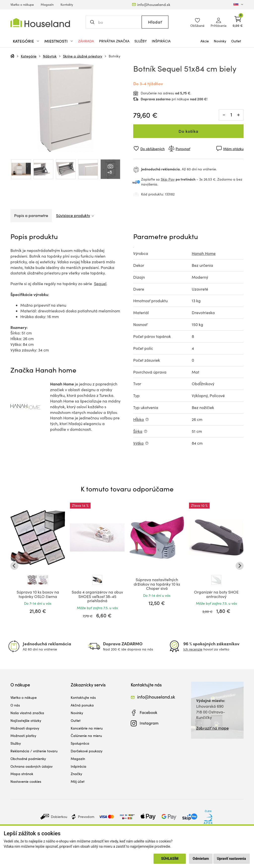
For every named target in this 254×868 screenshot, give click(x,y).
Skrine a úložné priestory (83, 56)
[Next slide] (240, 566)
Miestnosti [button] (56, 41)
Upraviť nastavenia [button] (232, 859)
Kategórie (29, 56)
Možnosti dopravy (25, 728)
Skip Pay (168, 179)
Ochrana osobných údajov (32, 766)
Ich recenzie (193, 649)
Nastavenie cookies (26, 781)
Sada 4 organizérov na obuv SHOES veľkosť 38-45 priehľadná (97, 596)
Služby (141, 41)
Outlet (236, 41)
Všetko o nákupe (22, 4)
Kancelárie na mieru (87, 728)
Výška (138, 443)
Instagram (149, 723)
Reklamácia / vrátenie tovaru (34, 751)
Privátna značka (114, 41)
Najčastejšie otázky (26, 720)
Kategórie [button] (23, 41)
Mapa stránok (22, 774)
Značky (76, 774)
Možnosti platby (23, 736)
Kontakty (67, 4)
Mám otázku (233, 149)
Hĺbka (139, 419)
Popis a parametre (31, 215)
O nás (15, 705)
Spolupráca (80, 743)
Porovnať (183, 149)
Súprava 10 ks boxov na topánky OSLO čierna (38, 594)
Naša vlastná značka (27, 713)
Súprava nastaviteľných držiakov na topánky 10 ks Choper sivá (157, 584)
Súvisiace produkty (73, 215)
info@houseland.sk (154, 4)
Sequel (100, 284)
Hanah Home (204, 253)
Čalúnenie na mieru (86, 736)
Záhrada (86, 41)
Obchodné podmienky (28, 759)
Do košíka (189, 131)
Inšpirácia (161, 41)
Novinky (220, 41)
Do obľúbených (153, 149)
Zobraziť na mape (212, 728)
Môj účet (78, 781)
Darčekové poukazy (87, 751)
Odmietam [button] (201, 859)
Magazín (47, 4)
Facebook (148, 712)
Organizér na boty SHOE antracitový (216, 594)
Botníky (114, 56)
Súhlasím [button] (170, 859)
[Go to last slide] (14, 566)
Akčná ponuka (82, 705)
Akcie (205, 41)
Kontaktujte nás (83, 697)
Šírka (138, 431)
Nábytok (50, 56)
